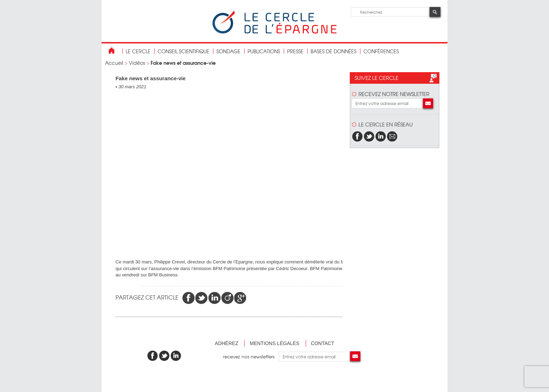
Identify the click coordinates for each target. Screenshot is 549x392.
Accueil (114, 63)
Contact (323, 343)
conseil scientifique (183, 51)
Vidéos (137, 63)
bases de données (333, 51)
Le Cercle (138, 51)
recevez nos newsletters (251, 356)
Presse (295, 51)
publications (264, 51)
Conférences (381, 51)
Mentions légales (274, 343)
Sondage (228, 51)
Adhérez (227, 343)
